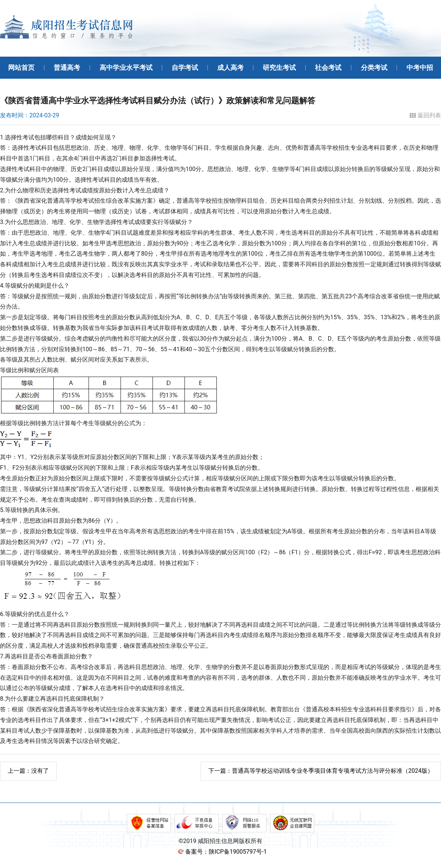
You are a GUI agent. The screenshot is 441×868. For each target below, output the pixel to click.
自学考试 (185, 67)
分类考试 (374, 67)
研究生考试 (279, 67)
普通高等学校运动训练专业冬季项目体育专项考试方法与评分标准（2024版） (321, 771)
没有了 (28, 771)
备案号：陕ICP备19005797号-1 (226, 852)
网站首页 (21, 67)
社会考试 (328, 67)
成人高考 (230, 67)
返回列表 (425, 115)
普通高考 (67, 67)
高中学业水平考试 (126, 67)
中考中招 (420, 67)
